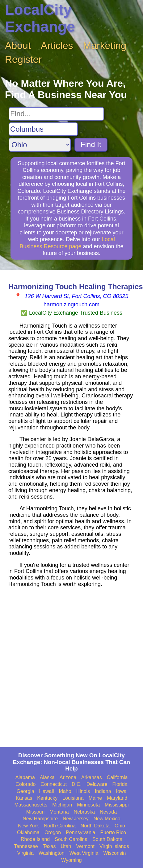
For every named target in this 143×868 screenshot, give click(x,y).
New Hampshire (40, 819)
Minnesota (88, 805)
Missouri (36, 812)
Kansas (24, 798)
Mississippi (117, 805)
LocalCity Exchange (40, 18)
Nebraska (84, 812)
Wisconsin (114, 853)
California (117, 777)
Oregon (53, 832)
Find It (91, 144)
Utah (66, 846)
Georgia (25, 791)
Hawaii (47, 791)
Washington (52, 853)
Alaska (47, 777)
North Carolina (60, 826)
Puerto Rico (113, 832)
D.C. (77, 784)
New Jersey (76, 819)
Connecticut (54, 784)
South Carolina (71, 839)
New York (28, 826)
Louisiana (73, 798)
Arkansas (92, 777)
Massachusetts (31, 805)
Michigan (62, 805)
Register (23, 59)
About (18, 46)
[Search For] (56, 114)
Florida (120, 784)
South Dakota (107, 839)
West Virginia (84, 853)
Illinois (83, 791)
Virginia (25, 853)
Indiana (103, 791)
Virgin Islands (114, 846)
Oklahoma (28, 832)
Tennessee (26, 846)
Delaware (97, 784)
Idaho (65, 791)
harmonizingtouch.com (71, 305)
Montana (59, 812)
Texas (49, 846)
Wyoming (71, 860)
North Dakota (95, 826)
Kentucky (47, 798)
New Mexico (107, 819)
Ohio (120, 826)
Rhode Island (35, 839)
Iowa (121, 791)
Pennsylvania (80, 832)
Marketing (105, 46)
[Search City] (43, 129)
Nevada (108, 812)
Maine (95, 798)
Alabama (25, 777)
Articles (57, 46)
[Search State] (40, 145)
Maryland (117, 798)
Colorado (26, 784)
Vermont (85, 846)
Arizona (68, 777)
